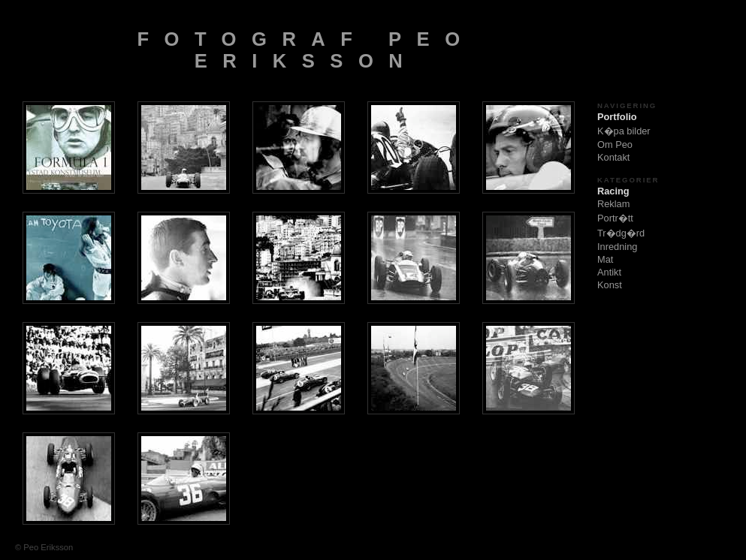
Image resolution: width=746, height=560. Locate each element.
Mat (605, 259)
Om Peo (615, 145)
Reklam (613, 204)
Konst (610, 285)
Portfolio (617, 117)
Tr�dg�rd (621, 233)
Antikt (609, 272)
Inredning (617, 247)
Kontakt (613, 157)
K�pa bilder (624, 131)
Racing (613, 191)
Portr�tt (615, 218)
